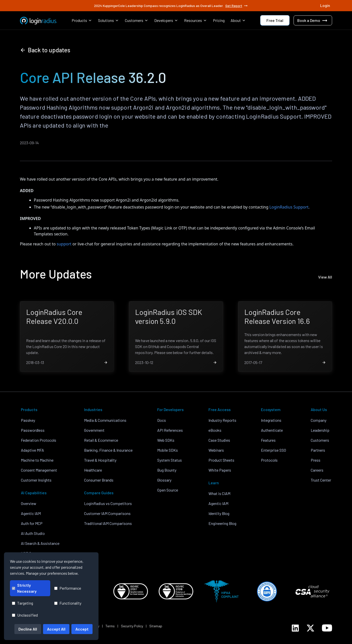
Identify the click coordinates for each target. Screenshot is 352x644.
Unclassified (25, 615)
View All (325, 277)
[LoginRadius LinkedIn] (295, 628)
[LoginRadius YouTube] (327, 628)
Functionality (68, 603)
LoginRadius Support (289, 207)
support (64, 244)
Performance (68, 588)
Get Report (237, 6)
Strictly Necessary (24, 588)
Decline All (28, 629)
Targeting (23, 603)
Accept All (56, 629)
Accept (82, 629)
